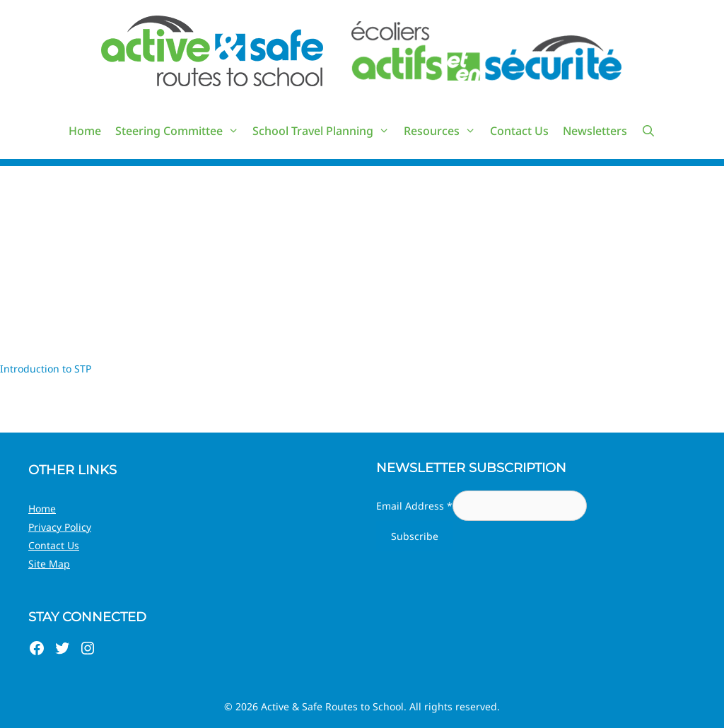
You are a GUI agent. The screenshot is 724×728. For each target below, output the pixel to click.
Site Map (49, 564)
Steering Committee (181, 131)
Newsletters (595, 131)
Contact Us (519, 131)
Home (85, 131)
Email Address (414, 506)
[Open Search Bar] (649, 131)
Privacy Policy (60, 527)
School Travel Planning (325, 131)
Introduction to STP (46, 369)
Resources (443, 131)
